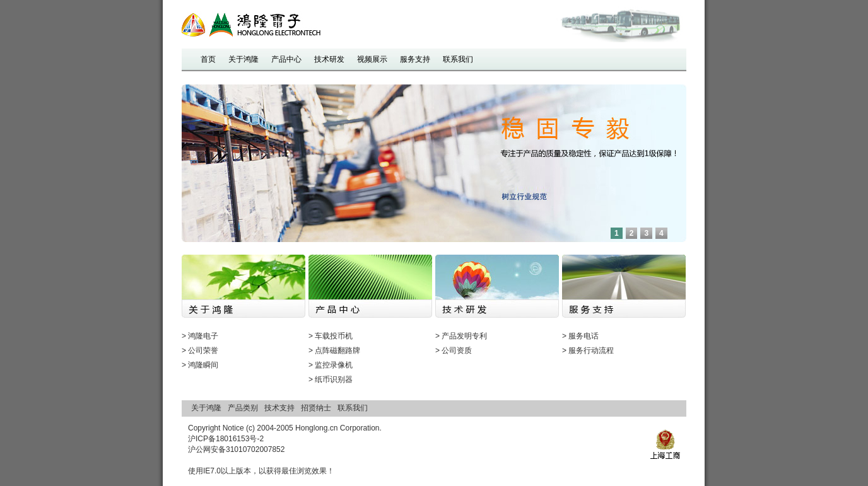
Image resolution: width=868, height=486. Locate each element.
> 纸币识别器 (331, 379)
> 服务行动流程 (588, 350)
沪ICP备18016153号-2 (226, 439)
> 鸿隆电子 (200, 336)
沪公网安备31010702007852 (236, 449)
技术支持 (279, 408)
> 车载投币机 (331, 336)
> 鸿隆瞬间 (200, 365)
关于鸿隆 (206, 408)
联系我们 (353, 408)
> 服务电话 (580, 336)
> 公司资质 (454, 350)
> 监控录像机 (331, 365)
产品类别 (243, 408)
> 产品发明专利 (461, 336)
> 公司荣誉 (200, 350)
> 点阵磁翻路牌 (334, 350)
